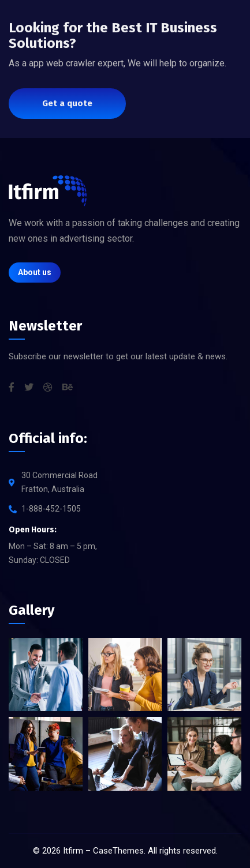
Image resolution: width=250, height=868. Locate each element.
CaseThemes (118, 851)
